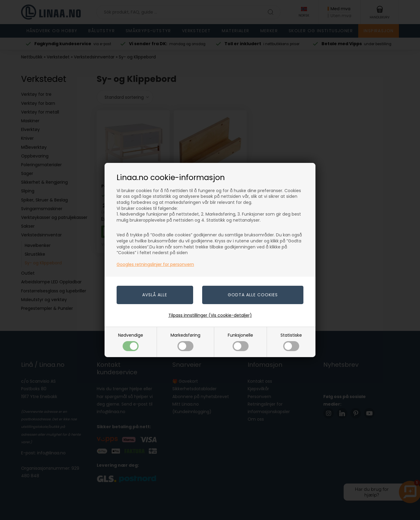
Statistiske (291, 342)
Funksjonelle (240, 342)
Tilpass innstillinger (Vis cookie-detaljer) (210, 315)
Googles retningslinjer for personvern (155, 264)
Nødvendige (131, 342)
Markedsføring (185, 342)
